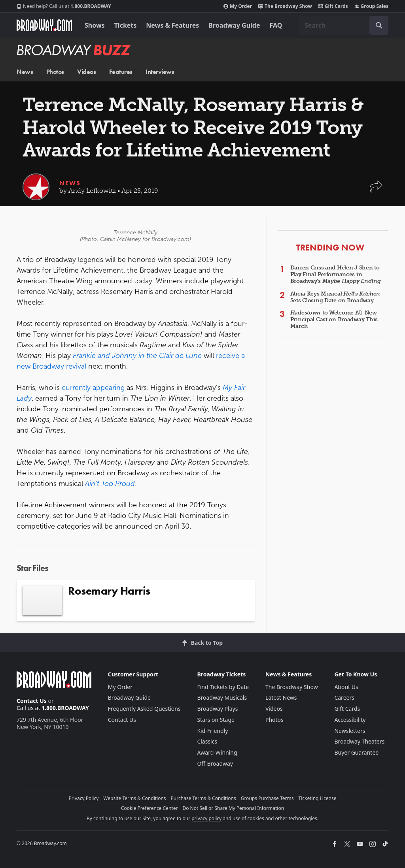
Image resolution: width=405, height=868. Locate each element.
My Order (238, 6)
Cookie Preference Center (150, 808)
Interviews (160, 72)
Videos (86, 72)
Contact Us (32, 701)
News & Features (172, 25)
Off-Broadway (215, 764)
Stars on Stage (216, 720)
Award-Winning (217, 752)
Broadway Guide (234, 25)
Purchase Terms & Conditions (203, 798)
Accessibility (350, 720)
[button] (376, 191)
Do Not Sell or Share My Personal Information (233, 808)
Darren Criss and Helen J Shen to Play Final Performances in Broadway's (336, 274)
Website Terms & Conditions (134, 798)
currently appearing (93, 388)
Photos (55, 72)
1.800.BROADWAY (64, 6)
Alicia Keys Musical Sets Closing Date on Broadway (335, 297)
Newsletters (350, 731)
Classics (207, 741)
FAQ (276, 25)
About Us (346, 687)
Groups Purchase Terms (267, 798)
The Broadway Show (285, 6)
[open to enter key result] (379, 25)
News (25, 72)
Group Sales (371, 6)
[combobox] (343, 25)
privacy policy (206, 818)
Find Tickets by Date (223, 687)
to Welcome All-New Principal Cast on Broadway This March (334, 319)
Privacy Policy (84, 798)
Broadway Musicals (222, 698)
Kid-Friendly (212, 731)
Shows (95, 25)
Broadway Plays (217, 709)
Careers (344, 698)
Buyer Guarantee (356, 752)
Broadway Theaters (359, 741)
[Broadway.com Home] (44, 25)
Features (121, 72)
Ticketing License (318, 798)
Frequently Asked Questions (144, 709)
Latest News (281, 698)
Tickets (126, 25)
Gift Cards (333, 6)
